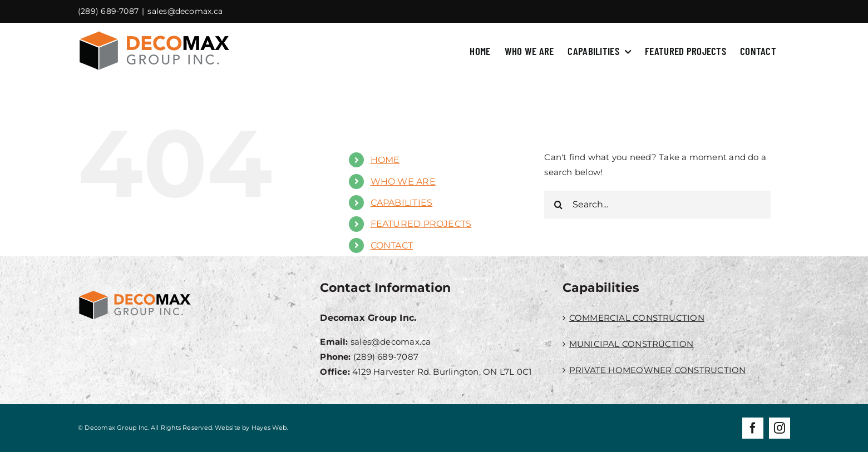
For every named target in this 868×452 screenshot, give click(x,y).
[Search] (558, 205)
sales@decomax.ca (185, 11)
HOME (385, 160)
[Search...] (657, 205)
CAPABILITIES (402, 203)
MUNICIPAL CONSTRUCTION (632, 344)
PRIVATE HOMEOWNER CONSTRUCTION (658, 370)
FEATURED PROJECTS (421, 224)
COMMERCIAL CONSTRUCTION (637, 318)
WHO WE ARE (403, 182)
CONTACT (392, 245)
